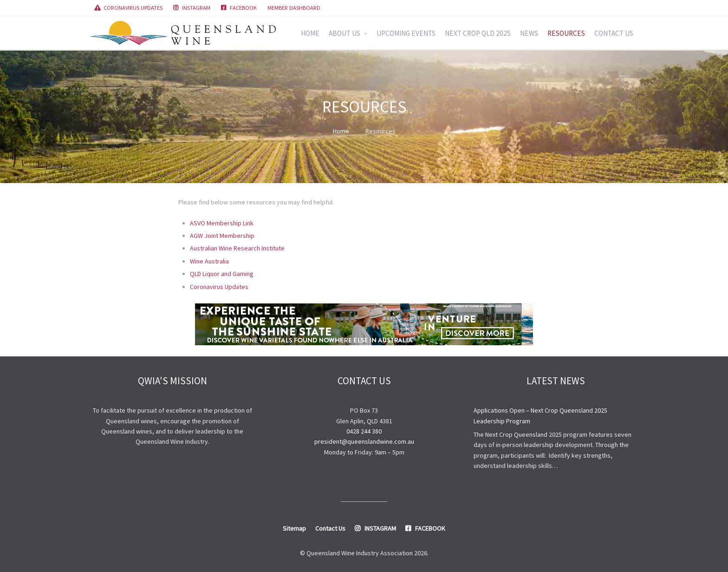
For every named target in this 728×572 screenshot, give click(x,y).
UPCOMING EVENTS (406, 33)
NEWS (529, 33)
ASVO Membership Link (222, 223)
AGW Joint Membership (222, 236)
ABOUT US (344, 33)
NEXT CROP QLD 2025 (478, 33)
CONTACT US (614, 33)
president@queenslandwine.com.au (364, 441)
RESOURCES (566, 33)
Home (341, 131)
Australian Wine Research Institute (237, 248)
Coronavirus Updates (219, 287)
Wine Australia (209, 261)
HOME (310, 33)
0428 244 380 (364, 431)
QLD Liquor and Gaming (222, 274)
